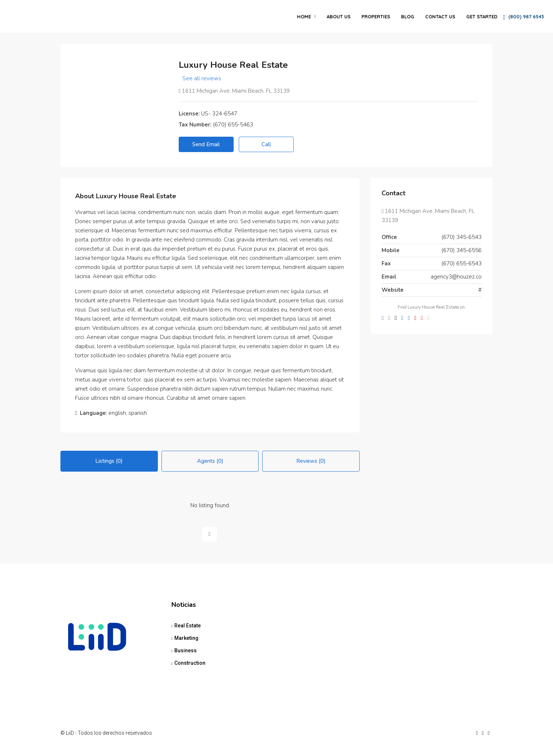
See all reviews (202, 78)
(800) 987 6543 (523, 17)
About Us (339, 16)
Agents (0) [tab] (210, 461)
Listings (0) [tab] (109, 461)
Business (185, 650)
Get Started (482, 16)
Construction (190, 663)
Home (304, 16)
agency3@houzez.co (456, 277)
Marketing (186, 638)
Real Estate (188, 626)
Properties (376, 16)
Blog (408, 16)
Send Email (206, 144)
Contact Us (440, 16)
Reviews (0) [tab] (311, 461)
